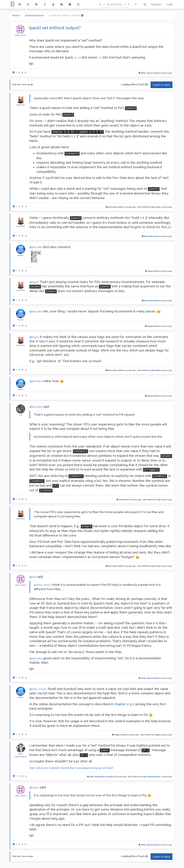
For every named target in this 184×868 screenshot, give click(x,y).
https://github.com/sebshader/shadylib (49, 768)
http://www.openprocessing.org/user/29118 (91, 768)
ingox (21, 255)
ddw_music (20, 35)
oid (21, 415)
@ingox (34, 282)
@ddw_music (42, 585)
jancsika (21, 105)
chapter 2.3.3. (124, 704)
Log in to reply (162, 85)
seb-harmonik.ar (98, 777)
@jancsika (36, 247)
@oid (33, 577)
